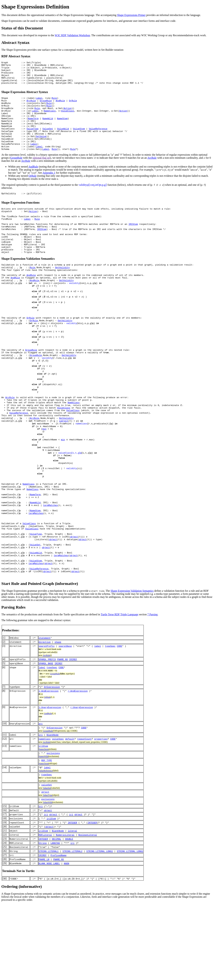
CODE (119, 722)
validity (75, 312)
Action (68, 116)
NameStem (62, 128)
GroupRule (46, 107)
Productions (10, 706)
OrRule (73, 107)
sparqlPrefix (47, 722)
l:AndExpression (49, 767)
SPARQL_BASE (46, 739)
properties (101, 815)
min (44, 481)
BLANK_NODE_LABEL (49, 939)
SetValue (41, 150)
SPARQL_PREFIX (47, 735)
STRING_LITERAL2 (72, 927)
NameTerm (33, 128)
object (74, 606)
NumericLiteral (65, 911)
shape (58, 718)
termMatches (51, 570)
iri (41, 811)
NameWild (48, 128)
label (98, 722)
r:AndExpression (78, 767)
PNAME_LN (44, 935)
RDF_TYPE (47, 836)
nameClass (82, 475)
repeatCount (84, 815)
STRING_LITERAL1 (49, 927)
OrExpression (52, 763)
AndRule (60, 107)
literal (72, 907)
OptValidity (63, 294)
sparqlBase (65, 722)
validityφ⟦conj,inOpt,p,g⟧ (93, 201)
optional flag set (41, 174)
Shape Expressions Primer (131, 15)
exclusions (53, 829)
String (43, 919)
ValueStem (79, 140)
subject (64, 472)
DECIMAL (57, 915)
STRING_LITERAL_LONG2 (130, 927)
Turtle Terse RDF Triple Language (119, 690)
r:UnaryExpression (82, 783)
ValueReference (98, 140)
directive (45, 718)
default (70, 815)
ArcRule (31, 107)
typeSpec (110, 722)
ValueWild (63, 140)
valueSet (47, 861)
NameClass (50, 119)
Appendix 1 (49, 189)
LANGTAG (55, 919)
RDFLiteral (45, 911)
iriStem (43, 822)
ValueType (32, 140)
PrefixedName (59, 931)
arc (41, 799)
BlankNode (52, 811)
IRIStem (133, 244)
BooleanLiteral (88, 911)
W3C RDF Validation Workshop (72, 35)
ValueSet (48, 140)
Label (39, 104)
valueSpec (58, 815)
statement (45, 714)
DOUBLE (69, 915)
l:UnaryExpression (50, 783)
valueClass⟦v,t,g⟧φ (70, 508)
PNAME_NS (62, 735)
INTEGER (72, 898)
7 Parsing (153, 690)
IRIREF (73, 735)
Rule (54, 104)
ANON (66, 939)
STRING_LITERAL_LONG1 (100, 927)
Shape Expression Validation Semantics (132, 667)
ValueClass (68, 119)
